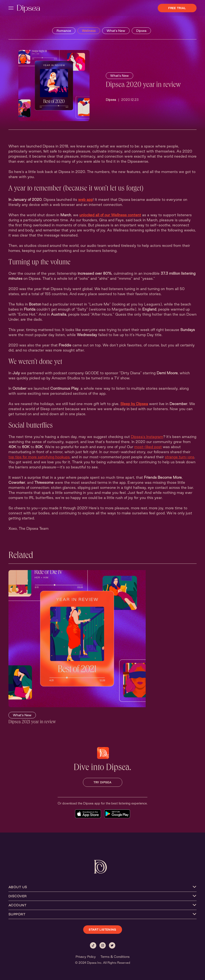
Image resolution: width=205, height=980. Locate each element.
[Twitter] (112, 945)
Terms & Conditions (115, 957)
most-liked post (148, 447)
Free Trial (177, 8)
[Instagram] (103, 945)
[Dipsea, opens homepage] (29, 9)
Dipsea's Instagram (147, 437)
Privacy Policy (86, 957)
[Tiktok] (93, 945)
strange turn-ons (180, 457)
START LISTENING (102, 930)
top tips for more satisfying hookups (39, 457)
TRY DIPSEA (103, 782)
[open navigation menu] (11, 8)
